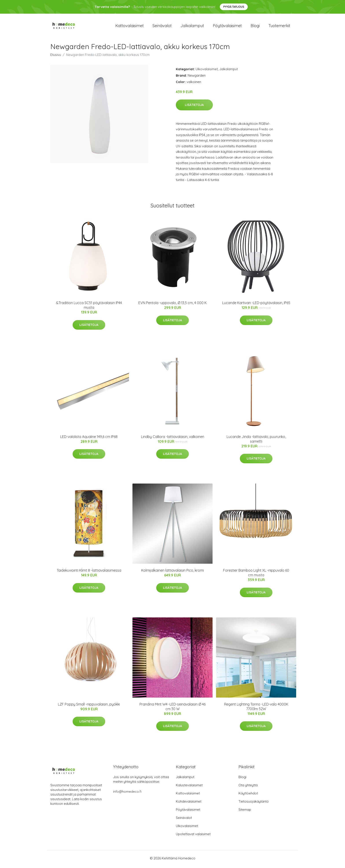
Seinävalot (162, 27)
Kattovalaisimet (129, 27)
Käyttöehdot (248, 795)
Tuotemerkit (279, 27)
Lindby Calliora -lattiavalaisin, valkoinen (173, 439)
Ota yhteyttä (248, 787)
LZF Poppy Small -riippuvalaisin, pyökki (89, 706)
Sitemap (245, 812)
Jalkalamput (192, 27)
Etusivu (56, 57)
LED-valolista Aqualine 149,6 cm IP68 (89, 439)
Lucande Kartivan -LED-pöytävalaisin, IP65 (256, 305)
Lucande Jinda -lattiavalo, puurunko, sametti (256, 441)
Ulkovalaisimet (207, 71)
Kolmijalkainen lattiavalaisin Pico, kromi (172, 573)
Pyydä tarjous (234, 7)
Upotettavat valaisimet (193, 836)
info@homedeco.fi (127, 794)
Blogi (255, 27)
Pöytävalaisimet (227, 27)
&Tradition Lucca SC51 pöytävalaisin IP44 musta (89, 307)
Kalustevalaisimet (189, 787)
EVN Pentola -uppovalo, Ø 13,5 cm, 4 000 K (172, 305)
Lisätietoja (194, 107)
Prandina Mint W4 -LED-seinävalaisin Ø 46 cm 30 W (172, 709)
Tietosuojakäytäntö (254, 804)
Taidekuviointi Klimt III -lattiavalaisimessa (89, 573)
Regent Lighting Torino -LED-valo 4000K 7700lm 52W (256, 709)
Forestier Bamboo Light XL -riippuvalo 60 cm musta (256, 575)
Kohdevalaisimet (189, 804)
